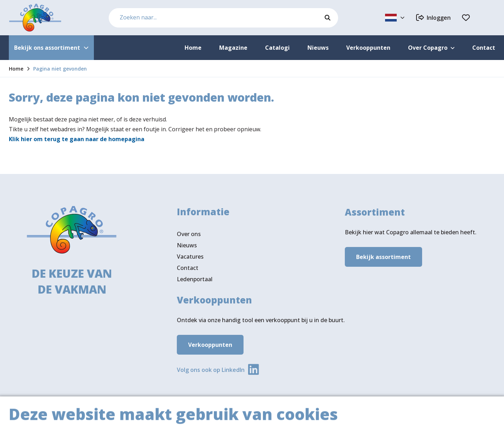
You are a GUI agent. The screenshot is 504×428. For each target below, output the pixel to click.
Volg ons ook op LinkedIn (211, 370)
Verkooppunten (210, 345)
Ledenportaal (195, 279)
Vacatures (190, 257)
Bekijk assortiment (383, 257)
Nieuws (187, 245)
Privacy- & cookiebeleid (465, 416)
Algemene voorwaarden (392, 416)
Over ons (189, 234)
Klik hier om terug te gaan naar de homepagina (77, 139)
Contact (188, 268)
